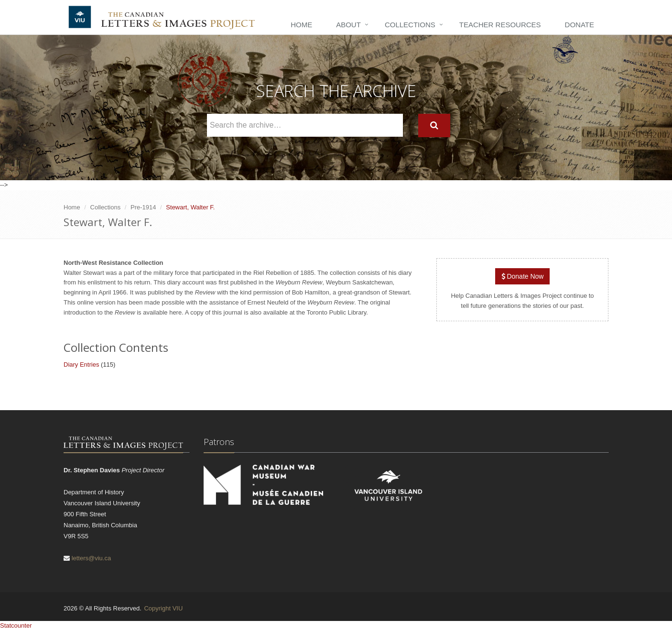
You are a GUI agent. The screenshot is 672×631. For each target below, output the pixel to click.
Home (301, 25)
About (348, 25)
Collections (410, 25)
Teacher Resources (500, 25)
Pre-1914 (143, 207)
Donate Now (523, 276)
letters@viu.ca (92, 558)
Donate (580, 25)
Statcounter (16, 626)
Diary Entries (81, 364)
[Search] (434, 125)
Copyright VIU (163, 608)
